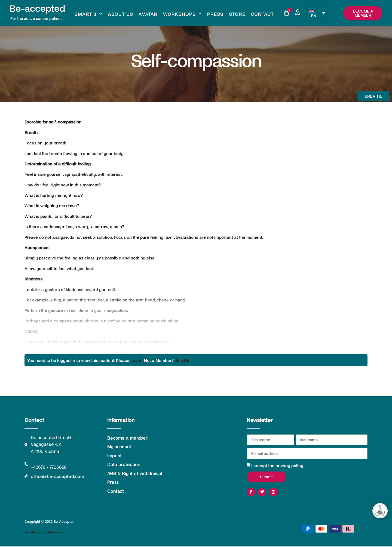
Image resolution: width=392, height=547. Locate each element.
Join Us (182, 360)
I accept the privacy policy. (278, 465)
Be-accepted (37, 8)
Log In (136, 360)
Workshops (182, 14)
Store (237, 14)
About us (120, 14)
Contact (262, 14)
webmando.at (56, 533)
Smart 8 (88, 14)
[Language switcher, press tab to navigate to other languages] (317, 13)
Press (215, 14)
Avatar (148, 14)
